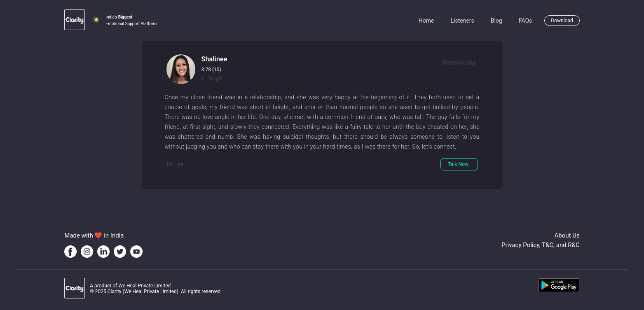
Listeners (462, 21)
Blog (496, 21)
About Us (567, 235)
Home (426, 21)
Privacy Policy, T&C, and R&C (541, 245)
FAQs (526, 21)
